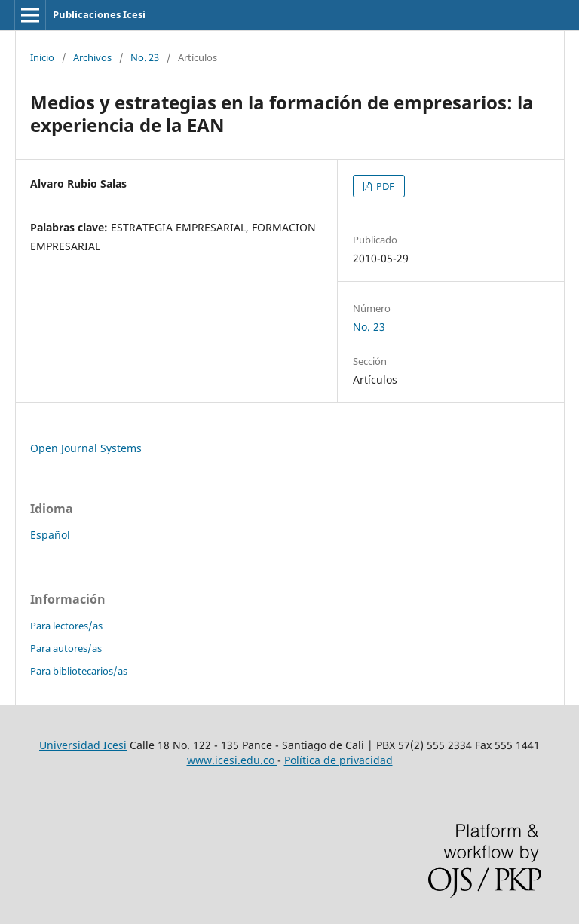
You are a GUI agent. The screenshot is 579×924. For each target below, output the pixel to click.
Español (50, 535)
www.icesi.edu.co (232, 760)
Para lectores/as (66, 626)
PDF (384, 186)
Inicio (42, 57)
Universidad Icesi (83, 745)
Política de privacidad (339, 760)
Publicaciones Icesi (99, 14)
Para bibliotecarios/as (79, 671)
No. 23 (145, 57)
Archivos (92, 57)
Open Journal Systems (86, 448)
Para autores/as (66, 648)
